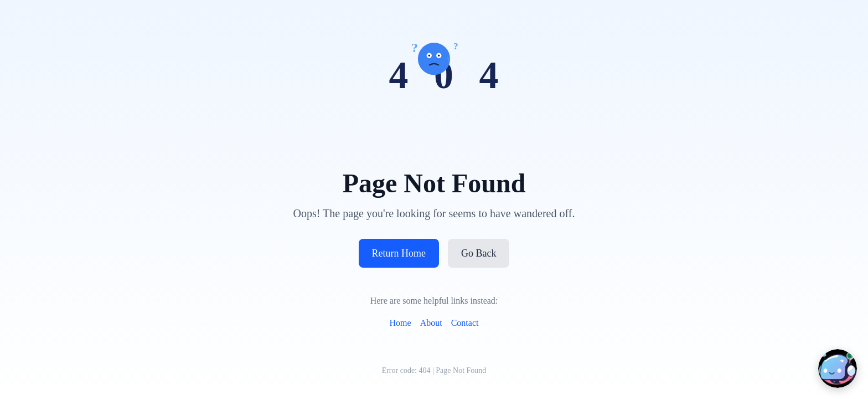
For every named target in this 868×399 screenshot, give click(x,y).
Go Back (479, 253)
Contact (465, 323)
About (431, 323)
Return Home (399, 253)
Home (401, 323)
